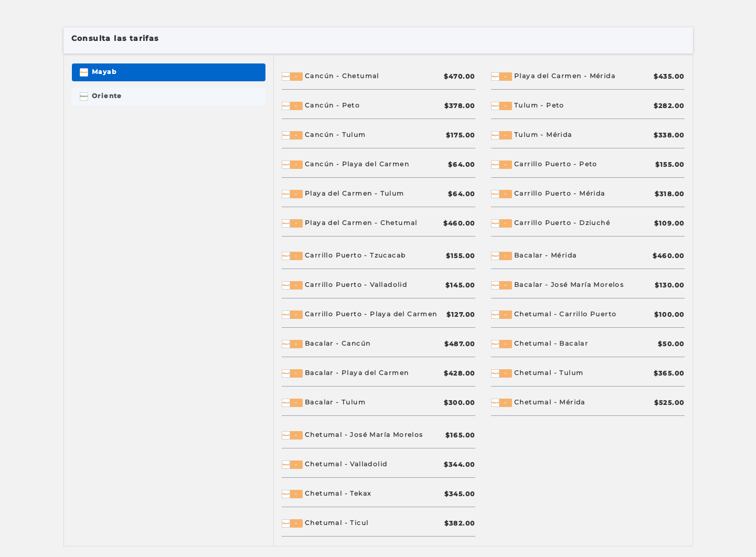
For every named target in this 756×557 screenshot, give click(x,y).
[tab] (169, 72)
